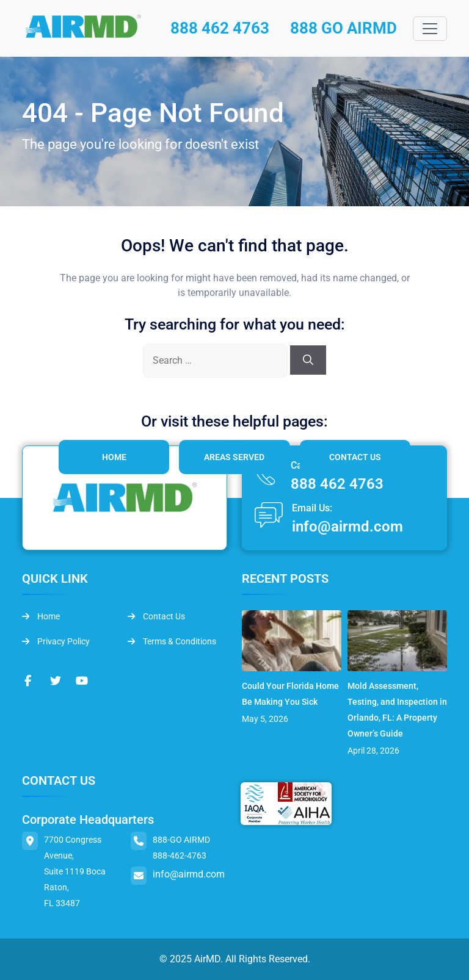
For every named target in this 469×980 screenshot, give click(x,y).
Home (114, 457)
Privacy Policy (56, 641)
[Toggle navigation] (430, 29)
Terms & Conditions (172, 641)
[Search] (308, 360)
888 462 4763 (220, 28)
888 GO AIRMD (344, 28)
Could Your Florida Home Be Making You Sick (290, 694)
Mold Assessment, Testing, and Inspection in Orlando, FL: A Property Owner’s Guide (397, 710)
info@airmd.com (347, 527)
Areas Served (234, 457)
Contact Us (355, 457)
